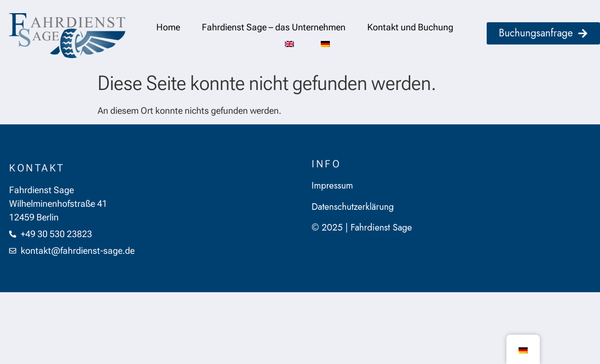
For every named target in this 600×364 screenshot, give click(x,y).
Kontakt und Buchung (410, 27)
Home (168, 27)
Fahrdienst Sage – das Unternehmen (274, 27)
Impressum (332, 186)
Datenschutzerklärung (353, 207)
